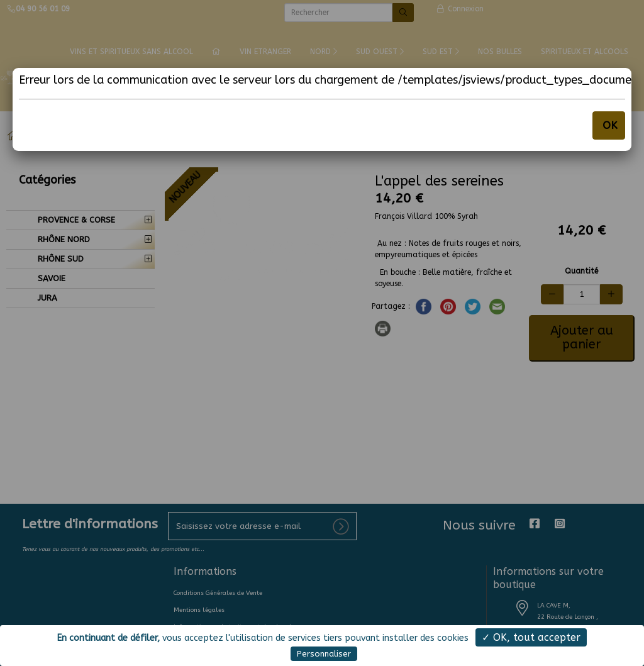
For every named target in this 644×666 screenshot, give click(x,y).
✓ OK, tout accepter (531, 637)
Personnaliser (324, 654)
